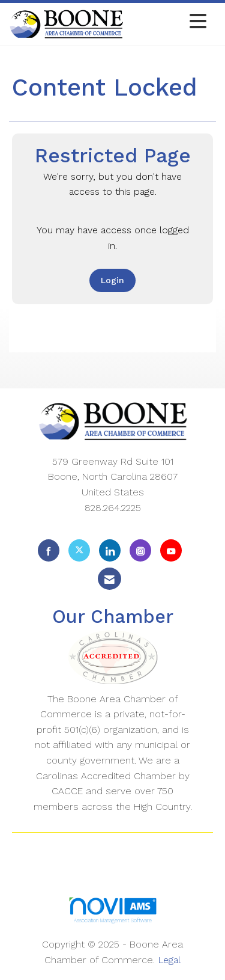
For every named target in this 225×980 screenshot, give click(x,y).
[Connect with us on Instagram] (140, 550)
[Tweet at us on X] (79, 550)
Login (112, 280)
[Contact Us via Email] (109, 579)
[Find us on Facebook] (49, 550)
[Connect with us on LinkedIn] (110, 550)
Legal (169, 960)
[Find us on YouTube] (171, 550)
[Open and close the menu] (168, 22)
